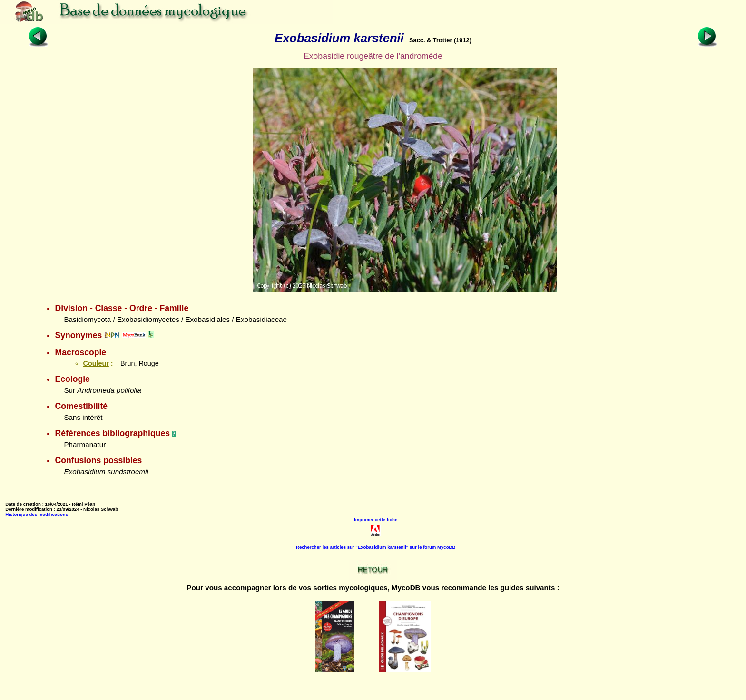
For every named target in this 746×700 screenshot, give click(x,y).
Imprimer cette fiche (376, 520)
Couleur (96, 363)
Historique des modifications (37, 514)
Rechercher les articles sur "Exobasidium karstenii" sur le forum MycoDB (376, 547)
